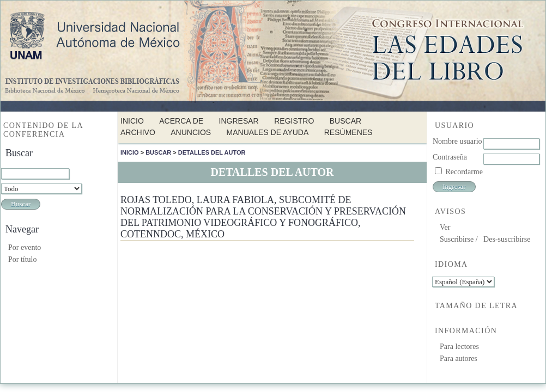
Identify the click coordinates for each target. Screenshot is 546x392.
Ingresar (239, 121)
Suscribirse (457, 239)
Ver (445, 227)
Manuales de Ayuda (268, 132)
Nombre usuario (457, 141)
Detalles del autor (212, 152)
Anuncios (191, 132)
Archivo (138, 132)
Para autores (459, 359)
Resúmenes (348, 132)
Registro (294, 121)
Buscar (345, 121)
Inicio (132, 121)
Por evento (25, 247)
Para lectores (459, 347)
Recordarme (464, 172)
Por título (23, 259)
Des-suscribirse (507, 239)
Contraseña (450, 157)
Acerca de (181, 121)
